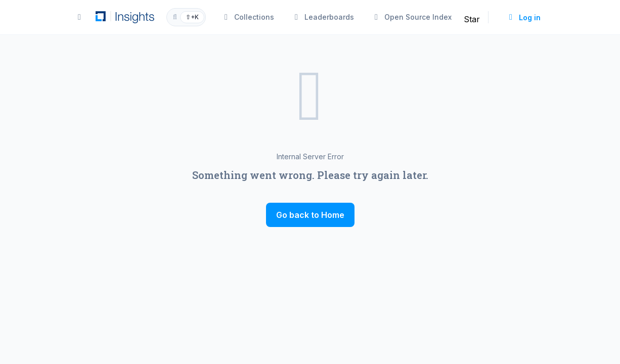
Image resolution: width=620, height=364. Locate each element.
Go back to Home (310, 215)
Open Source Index (412, 17)
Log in (524, 17)
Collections (248, 17)
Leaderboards (323, 17)
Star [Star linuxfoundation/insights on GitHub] (472, 19)
